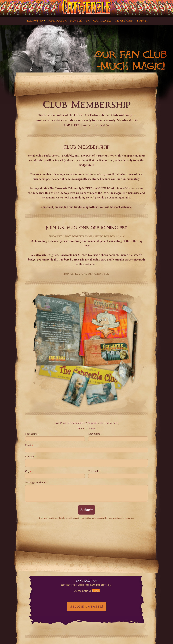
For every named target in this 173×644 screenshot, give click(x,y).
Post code (94, 471)
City (27, 471)
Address (30, 457)
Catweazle (102, 21)
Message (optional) (36, 483)
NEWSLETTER (80, 21)
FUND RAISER (57, 21)
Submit (87, 510)
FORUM (142, 21)
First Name (31, 434)
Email (28, 445)
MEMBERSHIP (124, 21)
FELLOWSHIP (34, 21)
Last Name (94, 434)
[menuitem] (35, 21)
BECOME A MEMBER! (87, 607)
